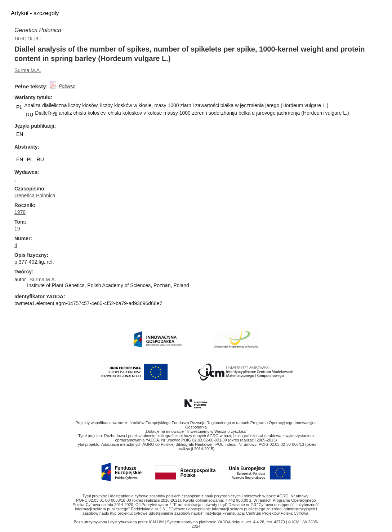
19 (30, 39)
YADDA (224, 522)
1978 (19, 39)
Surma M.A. (28, 70)
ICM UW (157, 522)
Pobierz (67, 86)
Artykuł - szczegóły (35, 13)
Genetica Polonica (38, 30)
